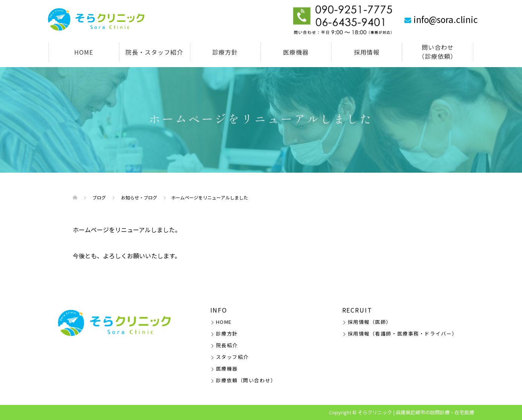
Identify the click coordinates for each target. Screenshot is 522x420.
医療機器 (296, 52)
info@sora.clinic (446, 19)
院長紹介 (227, 345)
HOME (84, 52)
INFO (219, 310)
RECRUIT (357, 310)
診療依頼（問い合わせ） (246, 380)
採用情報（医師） (370, 322)
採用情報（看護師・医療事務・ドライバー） (403, 333)
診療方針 (225, 52)
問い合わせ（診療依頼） (438, 52)
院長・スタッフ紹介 (154, 52)
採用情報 (367, 52)
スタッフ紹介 (232, 357)
